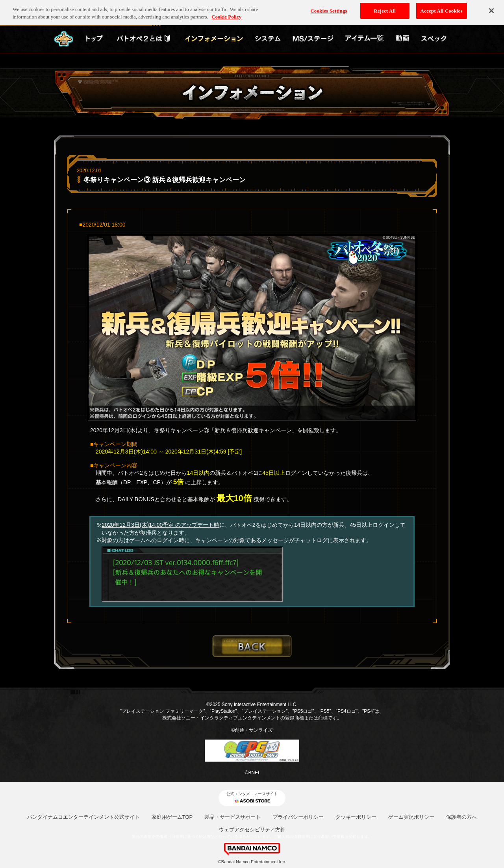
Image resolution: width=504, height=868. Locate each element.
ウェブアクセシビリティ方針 (252, 830)
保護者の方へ (461, 817)
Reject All (385, 8)
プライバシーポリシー (298, 817)
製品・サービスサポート (233, 817)
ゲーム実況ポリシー (411, 817)
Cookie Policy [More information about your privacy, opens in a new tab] (226, 15)
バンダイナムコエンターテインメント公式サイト (83, 817)
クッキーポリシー (356, 817)
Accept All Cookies (442, 8)
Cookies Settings (329, 8)
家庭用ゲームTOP (172, 817)
